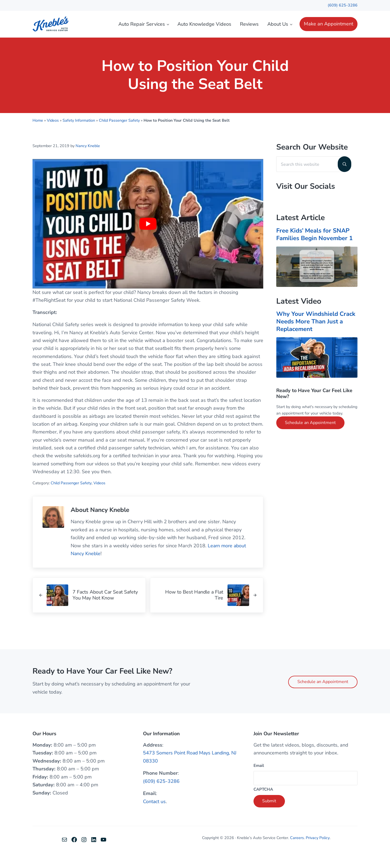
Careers (297, 853)
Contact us (155, 816)
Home (38, 134)
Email (259, 780)
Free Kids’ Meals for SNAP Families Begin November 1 (315, 248)
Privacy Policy (318, 853)
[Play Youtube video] (148, 237)
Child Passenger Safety (119, 134)
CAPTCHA (263, 804)
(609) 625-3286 (343, 5)
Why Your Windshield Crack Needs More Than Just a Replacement (316, 335)
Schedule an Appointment (310, 436)
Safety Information (79, 134)
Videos (53, 134)
